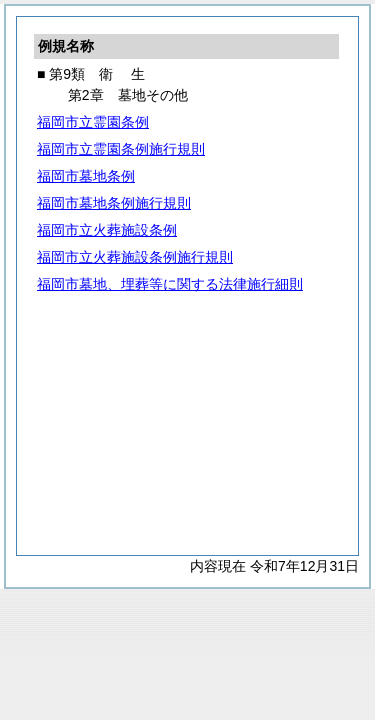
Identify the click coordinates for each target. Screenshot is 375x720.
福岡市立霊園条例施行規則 (121, 149)
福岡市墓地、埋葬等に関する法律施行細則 (170, 284)
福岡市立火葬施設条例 (107, 230)
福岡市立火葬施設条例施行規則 (135, 257)
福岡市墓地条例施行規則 (114, 203)
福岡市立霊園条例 (93, 122)
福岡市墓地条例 (86, 176)
